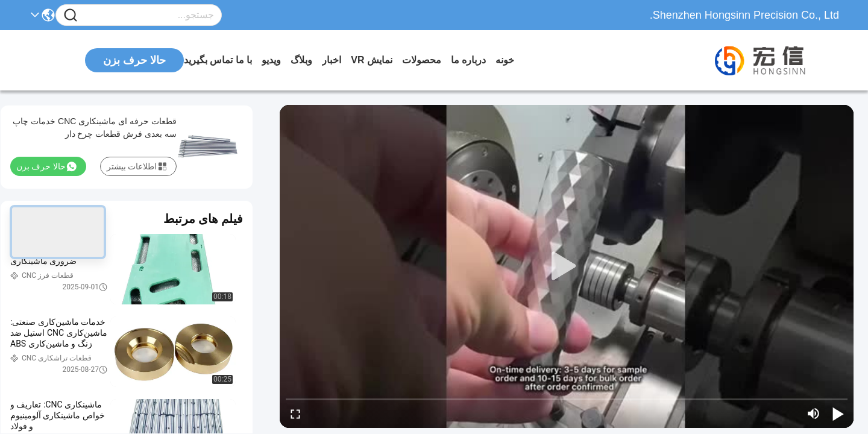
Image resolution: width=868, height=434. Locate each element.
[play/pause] (838, 414)
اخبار (332, 60)
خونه (505, 60)
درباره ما (468, 60)
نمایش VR (372, 60)
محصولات (422, 60)
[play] (567, 266)
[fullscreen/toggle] (295, 414)
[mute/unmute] (814, 414)
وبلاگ (301, 60)
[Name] (71, 15)
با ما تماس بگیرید (218, 60)
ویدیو (271, 60)
